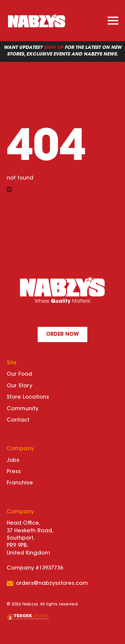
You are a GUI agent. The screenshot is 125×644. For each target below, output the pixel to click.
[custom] (63, 316)
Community (22, 409)
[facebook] (48, 316)
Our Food (19, 374)
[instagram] (77, 316)
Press (14, 472)
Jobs (13, 460)
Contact (18, 420)
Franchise (20, 483)
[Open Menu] (113, 21)
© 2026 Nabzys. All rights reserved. (43, 604)
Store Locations (28, 397)
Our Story (19, 386)
